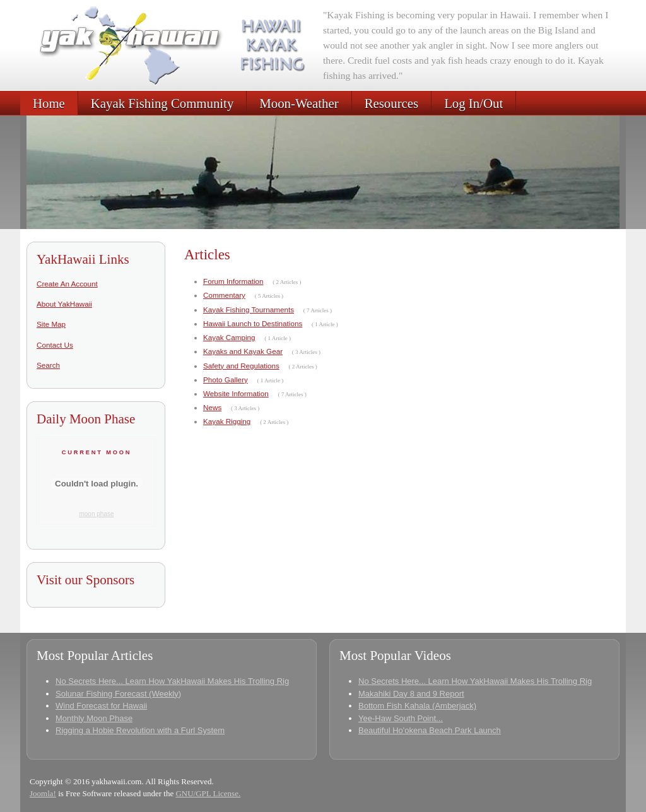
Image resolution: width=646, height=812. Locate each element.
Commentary (224, 295)
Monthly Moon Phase (94, 718)
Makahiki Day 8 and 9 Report (411, 694)
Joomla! (43, 793)
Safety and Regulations (241, 366)
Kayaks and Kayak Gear (243, 351)
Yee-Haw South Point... (401, 718)
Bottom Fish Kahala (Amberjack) (417, 706)
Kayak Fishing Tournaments (249, 309)
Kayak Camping (229, 337)
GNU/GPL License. (208, 793)
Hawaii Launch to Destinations (253, 323)
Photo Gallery (226, 380)
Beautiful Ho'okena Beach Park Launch (430, 730)
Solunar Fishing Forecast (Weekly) (118, 694)
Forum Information (233, 281)
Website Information (236, 393)
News (212, 407)
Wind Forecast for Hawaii (101, 706)
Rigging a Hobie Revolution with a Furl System (140, 730)
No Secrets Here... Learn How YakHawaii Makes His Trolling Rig (172, 681)
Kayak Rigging (227, 421)
